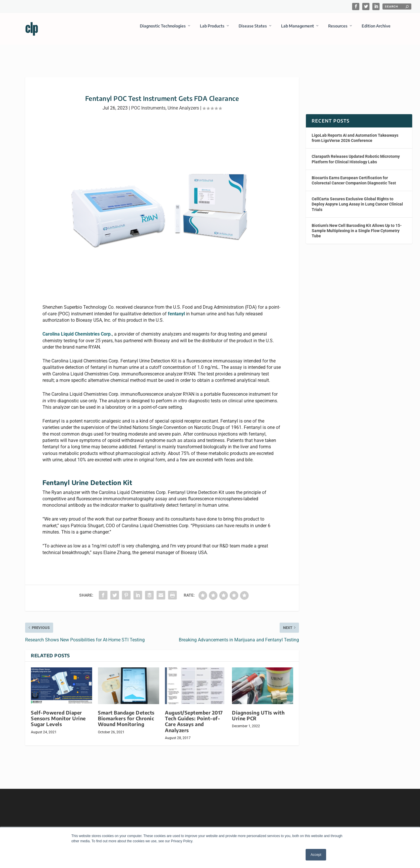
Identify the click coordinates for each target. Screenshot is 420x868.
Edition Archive (376, 30)
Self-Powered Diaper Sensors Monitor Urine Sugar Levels (58, 713)
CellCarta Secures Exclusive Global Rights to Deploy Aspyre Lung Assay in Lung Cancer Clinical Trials (357, 199)
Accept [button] (316, 855)
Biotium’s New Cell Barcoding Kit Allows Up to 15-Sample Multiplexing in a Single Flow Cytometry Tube (357, 225)
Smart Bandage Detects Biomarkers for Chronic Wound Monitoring (126, 713)
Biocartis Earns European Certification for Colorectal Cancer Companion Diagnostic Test (354, 175)
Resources (338, 30)
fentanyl (176, 309)
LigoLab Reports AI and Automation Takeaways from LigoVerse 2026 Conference (355, 133)
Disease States (253, 30)
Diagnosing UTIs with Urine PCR (258, 710)
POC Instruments (148, 103)
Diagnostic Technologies (163, 30)
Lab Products (212, 30)
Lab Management (298, 30)
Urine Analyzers (183, 103)
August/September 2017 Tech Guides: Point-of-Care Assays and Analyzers (194, 716)
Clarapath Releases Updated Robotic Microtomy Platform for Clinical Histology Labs (356, 154)
